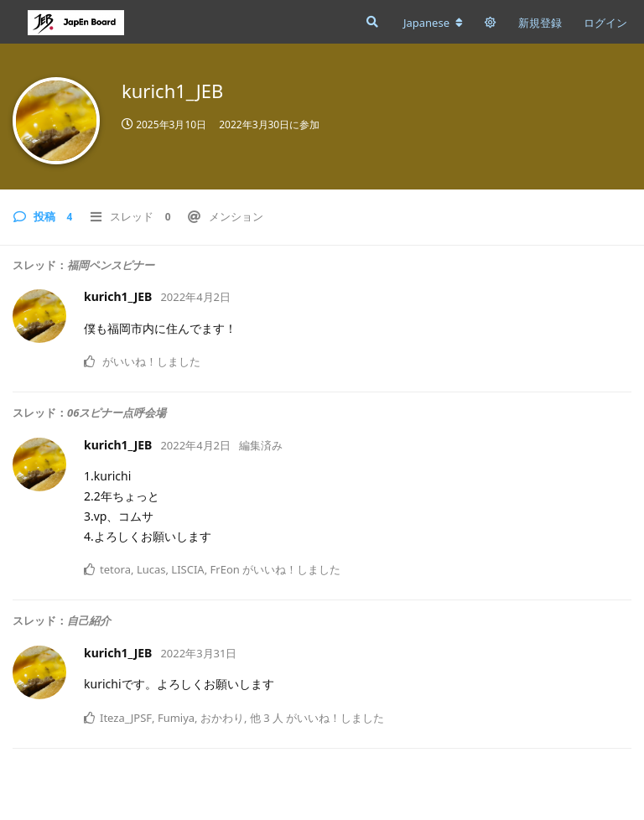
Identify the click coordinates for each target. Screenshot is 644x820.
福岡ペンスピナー (111, 265)
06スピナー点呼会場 (117, 413)
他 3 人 (267, 718)
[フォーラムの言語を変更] (433, 23)
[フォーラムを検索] (371, 22)
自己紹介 (89, 620)
